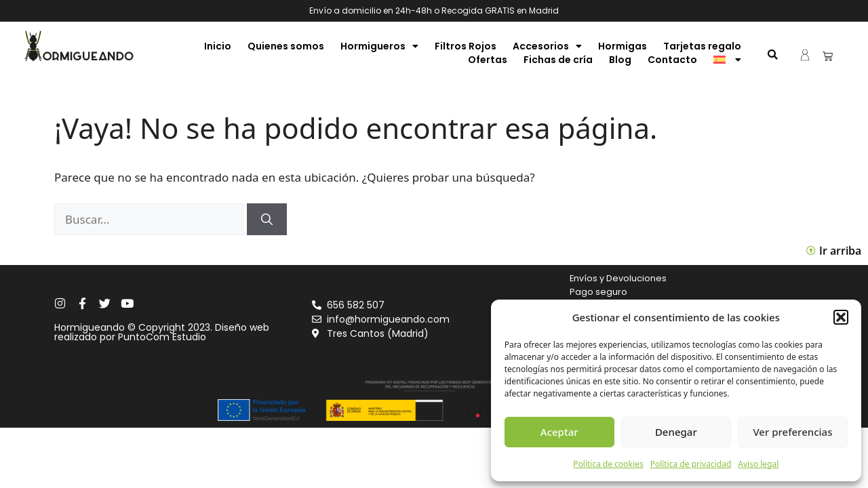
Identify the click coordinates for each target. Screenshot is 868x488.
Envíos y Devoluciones (618, 278)
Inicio (218, 46)
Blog (620, 60)
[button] (841, 317)
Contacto (672, 60)
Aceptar (559, 432)
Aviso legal (758, 464)
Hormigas (623, 46)
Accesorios (547, 46)
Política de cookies (608, 464)
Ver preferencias (792, 432)
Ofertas (488, 60)
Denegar (676, 432)
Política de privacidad (691, 464)
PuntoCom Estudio (162, 337)
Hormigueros (379, 46)
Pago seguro (598, 292)
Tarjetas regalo (702, 46)
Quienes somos (286, 46)
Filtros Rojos (466, 46)
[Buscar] (267, 220)
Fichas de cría (558, 60)
